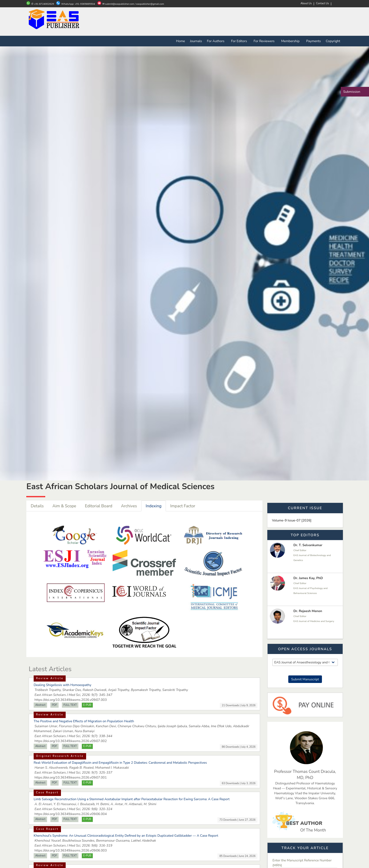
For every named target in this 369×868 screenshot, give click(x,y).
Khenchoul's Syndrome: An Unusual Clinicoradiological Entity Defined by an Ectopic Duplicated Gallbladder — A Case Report (126, 836)
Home (180, 41)
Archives (129, 506)
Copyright (333, 41)
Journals (196, 41)
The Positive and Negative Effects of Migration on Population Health (84, 721)
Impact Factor (183, 506)
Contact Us (323, 3)
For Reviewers (265, 41)
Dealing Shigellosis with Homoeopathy (62, 685)
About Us (306, 3)
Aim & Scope (64, 506)
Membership (291, 41)
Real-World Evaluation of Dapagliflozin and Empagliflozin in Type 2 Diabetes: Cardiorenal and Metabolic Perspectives (120, 763)
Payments (313, 41)
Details (37, 506)
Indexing (154, 506)
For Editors (240, 41)
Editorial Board (99, 506)
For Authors (217, 41)
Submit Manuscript (305, 679)
